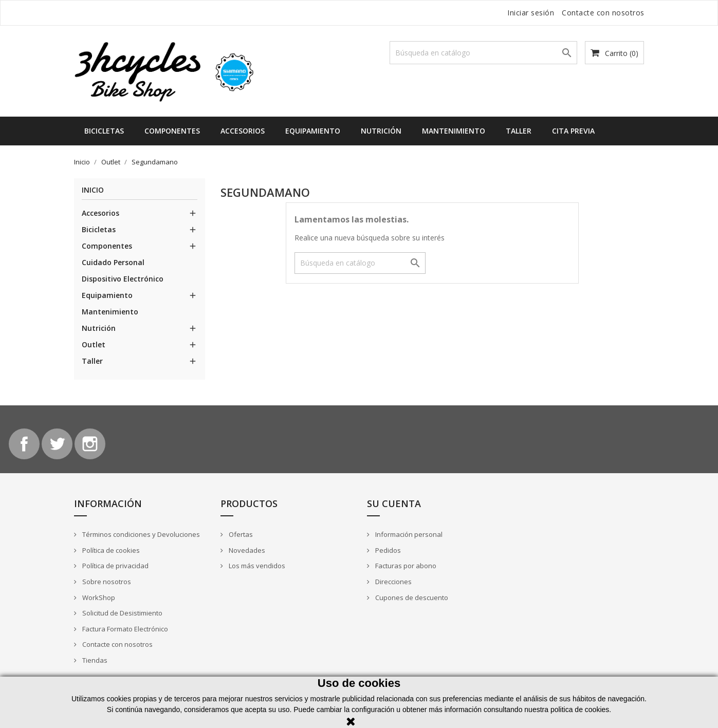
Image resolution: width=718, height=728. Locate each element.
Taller (519, 131)
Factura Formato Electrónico (124, 629)
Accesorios (243, 131)
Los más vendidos (256, 566)
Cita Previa (573, 131)
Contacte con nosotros (603, 13)
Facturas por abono (405, 566)
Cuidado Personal (113, 262)
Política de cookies (110, 550)
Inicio (93, 190)
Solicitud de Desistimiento (122, 613)
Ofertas (240, 534)
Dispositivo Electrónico (123, 279)
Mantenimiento (454, 131)
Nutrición (381, 131)
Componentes (172, 131)
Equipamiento (313, 131)
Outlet (94, 344)
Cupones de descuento (411, 598)
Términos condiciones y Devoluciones (140, 534)
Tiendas (94, 660)
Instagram (90, 444)
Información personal (408, 534)
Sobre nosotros (106, 582)
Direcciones (393, 582)
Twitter (57, 444)
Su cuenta (394, 503)
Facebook (24, 444)
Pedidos (387, 550)
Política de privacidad (115, 566)
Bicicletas (104, 131)
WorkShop (98, 598)
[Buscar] (483, 53)
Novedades (246, 550)
